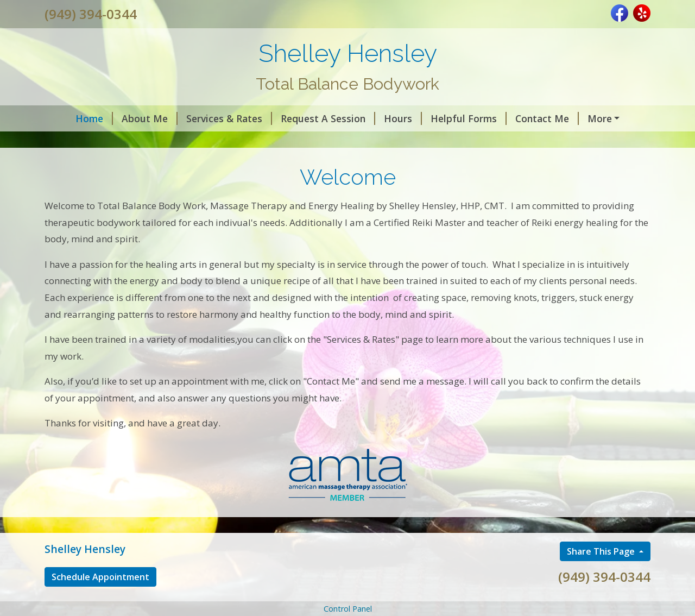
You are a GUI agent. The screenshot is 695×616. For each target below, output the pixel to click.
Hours (381, 118)
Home (72, 118)
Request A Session (306, 118)
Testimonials (600, 118)
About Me (127, 118)
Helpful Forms (446, 118)
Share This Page (602, 574)
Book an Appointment (104, 141)
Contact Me (525, 118)
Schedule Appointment (100, 600)
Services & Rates (207, 118)
